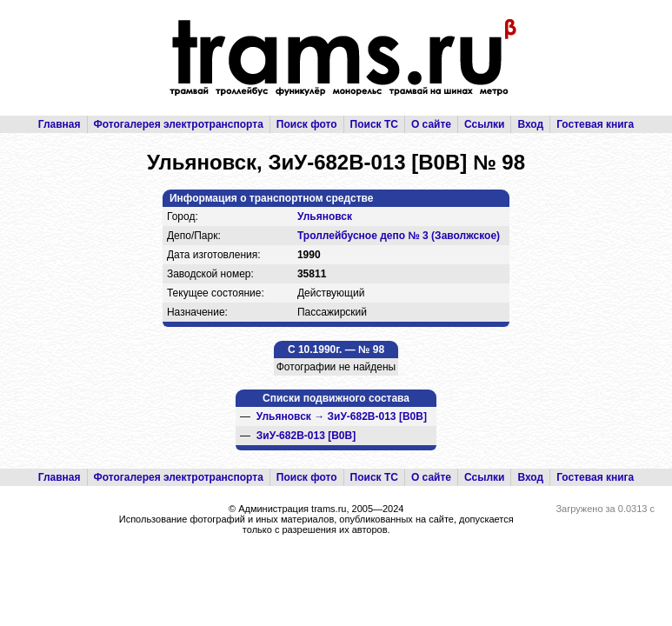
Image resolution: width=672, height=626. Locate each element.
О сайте (431, 124)
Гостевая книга (595, 124)
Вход (530, 124)
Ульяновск (325, 216)
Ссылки (484, 124)
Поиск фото (307, 124)
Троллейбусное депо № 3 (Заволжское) (399, 236)
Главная (60, 124)
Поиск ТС (374, 124)
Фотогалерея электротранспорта (179, 124)
